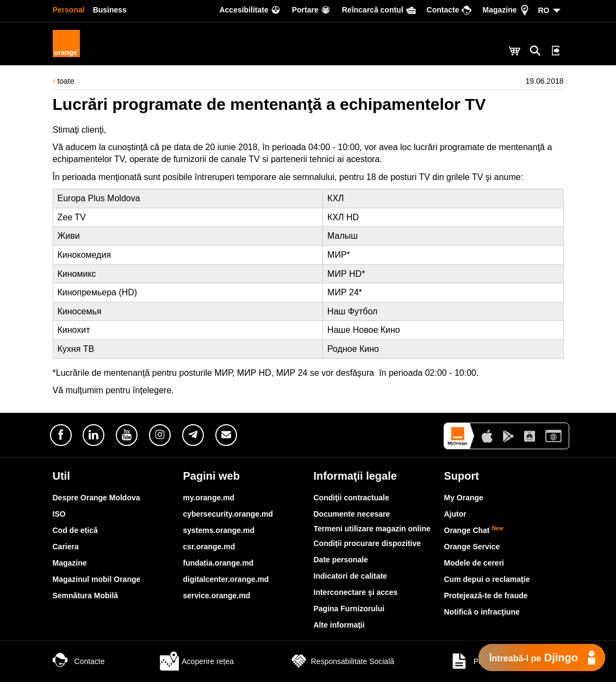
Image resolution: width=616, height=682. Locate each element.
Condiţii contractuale (351, 498)
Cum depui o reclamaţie (487, 579)
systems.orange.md (219, 530)
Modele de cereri (474, 563)
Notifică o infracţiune (482, 612)
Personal (69, 10)
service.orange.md (217, 596)
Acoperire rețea (197, 661)
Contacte (79, 661)
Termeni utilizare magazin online (372, 529)
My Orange (464, 498)
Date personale (341, 560)
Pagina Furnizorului (349, 609)
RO (544, 10)
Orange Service (472, 547)
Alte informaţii (339, 625)
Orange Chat (474, 530)
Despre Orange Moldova (97, 498)
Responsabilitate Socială (342, 661)
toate (64, 81)
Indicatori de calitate (350, 576)
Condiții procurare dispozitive (368, 543)
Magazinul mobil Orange (97, 579)
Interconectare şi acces (356, 592)
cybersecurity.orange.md (228, 514)
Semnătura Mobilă (86, 596)
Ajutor (455, 514)
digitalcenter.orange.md (226, 579)
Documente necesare (352, 514)
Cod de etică (75, 530)
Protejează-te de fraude (486, 596)
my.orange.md (209, 498)
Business (110, 10)
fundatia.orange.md (219, 563)
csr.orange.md (209, 547)
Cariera (66, 547)
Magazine (70, 563)
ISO (59, 514)
